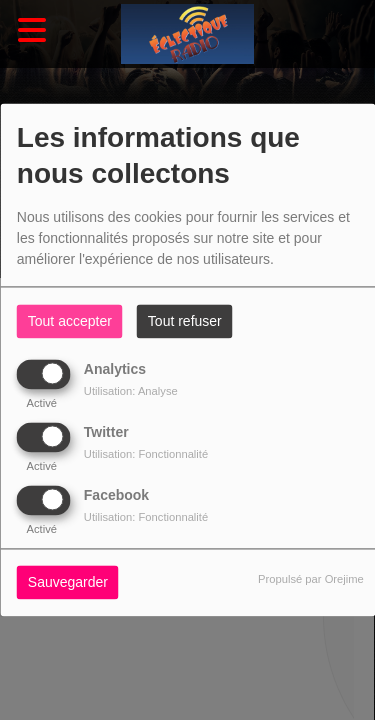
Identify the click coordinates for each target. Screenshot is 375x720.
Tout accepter (70, 322)
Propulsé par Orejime (311, 580)
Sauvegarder (68, 583)
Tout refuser (185, 322)
